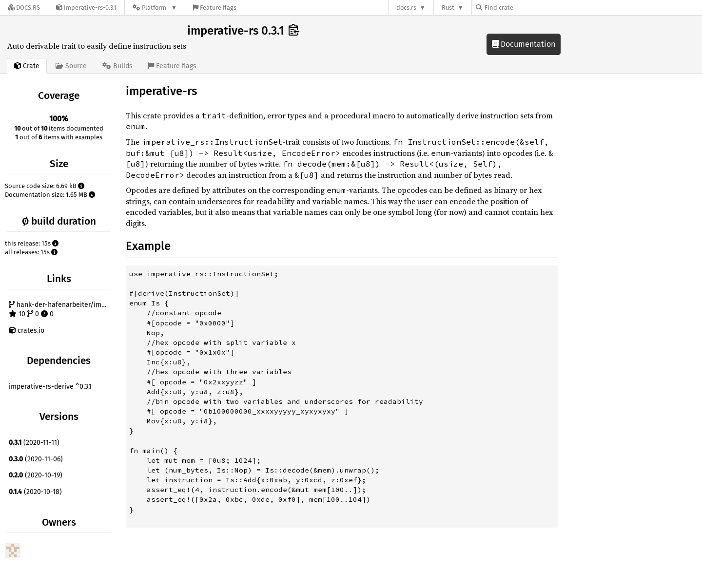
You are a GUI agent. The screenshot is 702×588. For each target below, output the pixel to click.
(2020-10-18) (35, 492)
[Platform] (155, 8)
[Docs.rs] (24, 8)
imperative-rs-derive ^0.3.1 (50, 387)
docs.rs (406, 8)
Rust (448, 8)
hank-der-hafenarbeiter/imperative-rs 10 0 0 (61, 310)
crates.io (27, 331)
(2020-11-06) (36, 459)
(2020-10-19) (36, 475)
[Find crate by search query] (525, 8)
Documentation (524, 44)
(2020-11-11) (34, 443)
